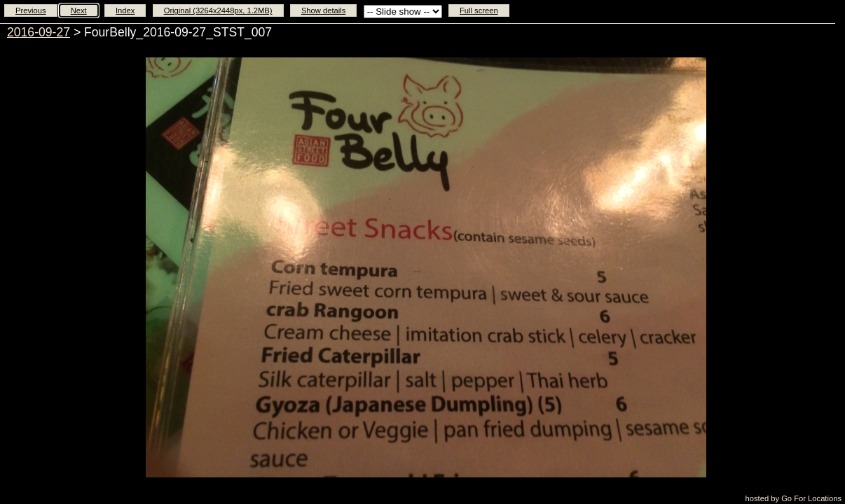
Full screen (479, 10)
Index (125, 10)
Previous (31, 10)
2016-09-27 (39, 32)
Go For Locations (811, 498)
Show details (323, 10)
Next (79, 10)
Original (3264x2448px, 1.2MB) (218, 10)
